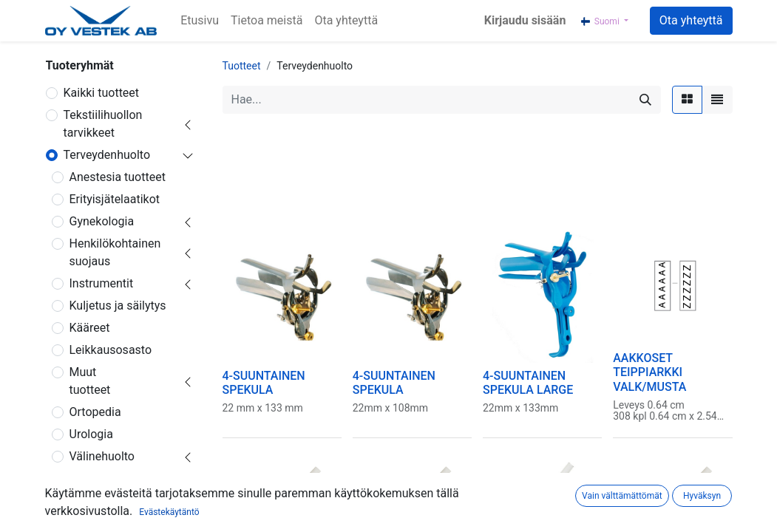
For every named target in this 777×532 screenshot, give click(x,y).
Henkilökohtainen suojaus (115, 252)
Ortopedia (95, 412)
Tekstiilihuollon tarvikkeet (103, 124)
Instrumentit (102, 283)
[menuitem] (200, 21)
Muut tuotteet (90, 381)
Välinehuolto (102, 456)
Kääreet (90, 328)
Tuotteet (242, 66)
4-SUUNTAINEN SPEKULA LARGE (528, 383)
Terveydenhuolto (107, 155)
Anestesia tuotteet (118, 177)
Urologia (91, 434)
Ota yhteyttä (691, 20)
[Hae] (645, 100)
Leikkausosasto (111, 350)
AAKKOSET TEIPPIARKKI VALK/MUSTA (649, 372)
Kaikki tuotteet (102, 93)
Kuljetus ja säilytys (118, 306)
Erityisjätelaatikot (115, 199)
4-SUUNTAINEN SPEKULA (264, 383)
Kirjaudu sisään (525, 20)
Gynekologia (102, 221)
